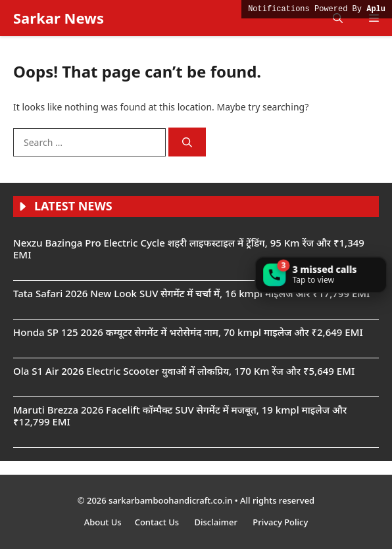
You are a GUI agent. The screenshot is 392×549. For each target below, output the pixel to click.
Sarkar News (59, 18)
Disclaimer (217, 522)
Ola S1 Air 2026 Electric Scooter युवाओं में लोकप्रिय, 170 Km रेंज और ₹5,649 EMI (184, 371)
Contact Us (158, 522)
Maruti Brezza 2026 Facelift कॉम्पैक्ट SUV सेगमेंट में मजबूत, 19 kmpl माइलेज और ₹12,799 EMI (180, 416)
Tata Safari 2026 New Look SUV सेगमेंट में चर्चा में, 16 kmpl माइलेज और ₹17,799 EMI (191, 293)
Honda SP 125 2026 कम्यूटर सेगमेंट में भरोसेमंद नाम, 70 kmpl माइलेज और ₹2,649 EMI (188, 332)
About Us (103, 522)
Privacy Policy (280, 522)
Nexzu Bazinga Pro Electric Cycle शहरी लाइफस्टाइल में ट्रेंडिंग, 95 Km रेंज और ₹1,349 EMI (189, 249)
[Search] (187, 142)
